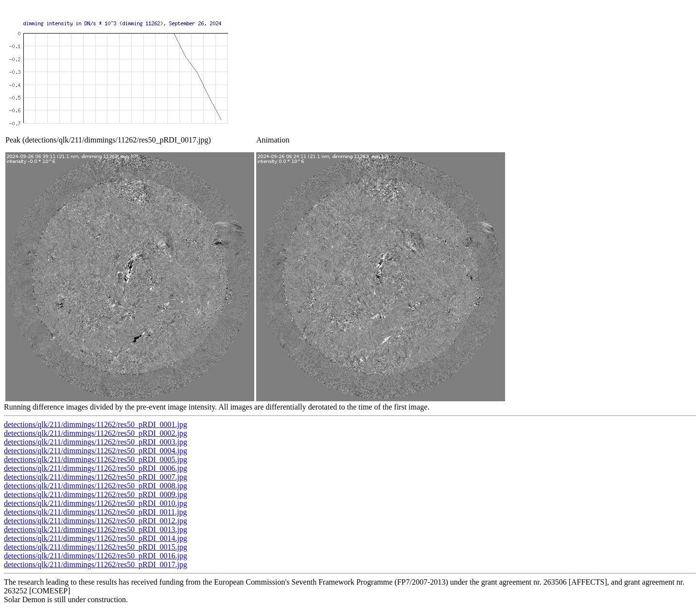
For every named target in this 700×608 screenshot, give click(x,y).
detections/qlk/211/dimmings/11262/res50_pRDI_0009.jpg (96, 494)
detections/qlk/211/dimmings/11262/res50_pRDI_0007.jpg (96, 477)
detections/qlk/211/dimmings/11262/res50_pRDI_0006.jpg (96, 468)
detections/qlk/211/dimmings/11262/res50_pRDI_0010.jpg (96, 503)
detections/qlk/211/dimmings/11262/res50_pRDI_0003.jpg (96, 442)
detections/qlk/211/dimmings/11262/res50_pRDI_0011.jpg (95, 512)
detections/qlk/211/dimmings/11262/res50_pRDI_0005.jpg (96, 459)
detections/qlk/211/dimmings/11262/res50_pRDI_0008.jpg (96, 486)
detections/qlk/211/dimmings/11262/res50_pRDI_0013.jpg (96, 529)
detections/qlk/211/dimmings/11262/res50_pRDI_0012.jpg (96, 521)
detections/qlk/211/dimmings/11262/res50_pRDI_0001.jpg (96, 424)
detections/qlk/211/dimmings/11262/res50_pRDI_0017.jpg (96, 564)
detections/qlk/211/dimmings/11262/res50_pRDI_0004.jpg (96, 451)
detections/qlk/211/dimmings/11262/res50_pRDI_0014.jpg (96, 538)
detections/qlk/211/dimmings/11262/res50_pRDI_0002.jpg (96, 433)
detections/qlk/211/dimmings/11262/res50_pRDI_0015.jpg (96, 547)
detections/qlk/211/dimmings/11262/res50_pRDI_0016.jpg (96, 556)
